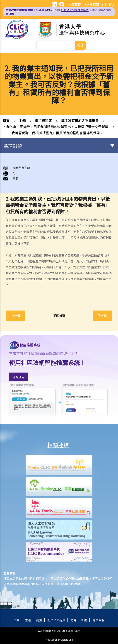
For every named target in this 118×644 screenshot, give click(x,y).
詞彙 (39, 620)
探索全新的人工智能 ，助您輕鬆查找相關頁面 (58, 12)
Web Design (52, 640)
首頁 (6, 121)
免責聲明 (99, 620)
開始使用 (19, 377)
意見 (74, 620)
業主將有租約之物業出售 (80, 121)
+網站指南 (92, 4)
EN (104, 4)
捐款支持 (75, 4)
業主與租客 (43, 121)
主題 (22, 121)
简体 (111, 4)
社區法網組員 (56, 620)
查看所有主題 (21, 168)
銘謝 (84, 620)
